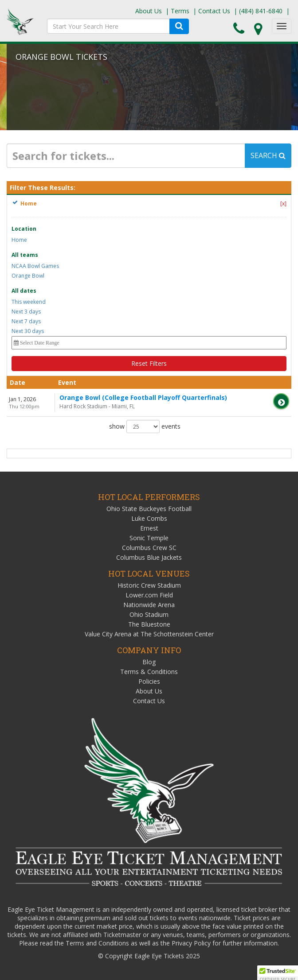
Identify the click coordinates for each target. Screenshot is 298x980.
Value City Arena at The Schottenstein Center (149, 634)
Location (24, 229)
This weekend (29, 302)
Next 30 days (28, 331)
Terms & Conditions (149, 672)
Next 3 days (26, 312)
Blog (149, 662)
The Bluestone (149, 624)
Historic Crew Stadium (149, 585)
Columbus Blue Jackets (149, 557)
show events (145, 426)
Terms (180, 11)
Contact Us (214, 11)
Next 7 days (26, 321)
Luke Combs (149, 518)
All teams (25, 255)
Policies (149, 681)
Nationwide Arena (149, 605)
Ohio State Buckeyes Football (149, 509)
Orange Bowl (28, 276)
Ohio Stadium (149, 614)
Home (19, 240)
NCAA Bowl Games (35, 266)
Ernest (149, 528)
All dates (24, 291)
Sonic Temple (149, 538)
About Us (149, 11)
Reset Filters (149, 363)
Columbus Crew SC (149, 548)
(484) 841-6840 (261, 11)
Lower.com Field (149, 595)
